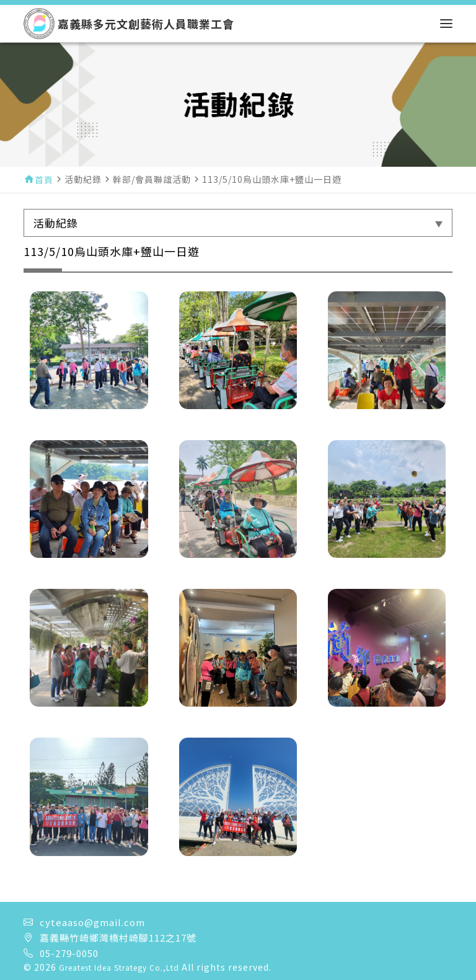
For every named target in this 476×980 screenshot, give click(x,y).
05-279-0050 (69, 953)
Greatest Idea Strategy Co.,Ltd (119, 967)
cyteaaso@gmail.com (92, 922)
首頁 (44, 180)
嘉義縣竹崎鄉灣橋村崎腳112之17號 (118, 938)
